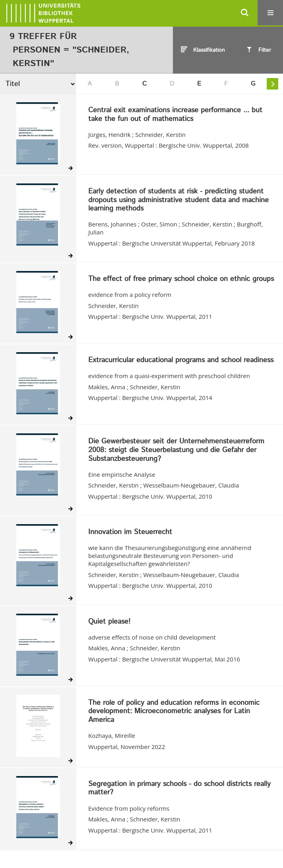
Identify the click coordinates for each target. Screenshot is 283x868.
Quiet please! (109, 622)
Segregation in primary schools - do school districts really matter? (179, 789)
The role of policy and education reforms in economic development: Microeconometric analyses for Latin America (174, 712)
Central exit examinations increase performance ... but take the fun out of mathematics (175, 115)
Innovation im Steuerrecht (130, 533)
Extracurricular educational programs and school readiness (181, 361)
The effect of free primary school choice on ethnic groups (181, 279)
